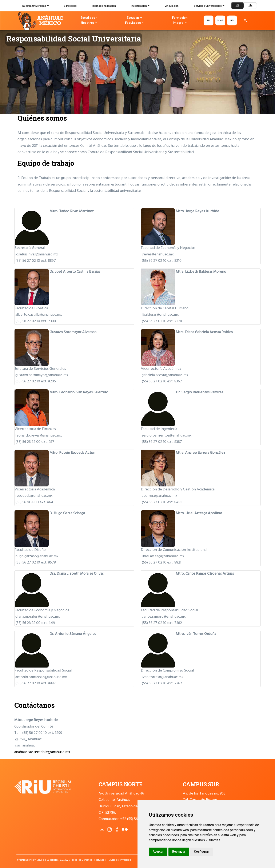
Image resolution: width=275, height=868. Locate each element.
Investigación (140, 6)
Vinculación (172, 6)
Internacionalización (104, 6)
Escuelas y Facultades (134, 21)
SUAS (220, 20)
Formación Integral (180, 21)
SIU (209, 20)
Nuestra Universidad (36, 6)
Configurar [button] (202, 852)
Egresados (70, 6)
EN (250, 5)
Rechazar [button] (179, 852)
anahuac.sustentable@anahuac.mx (42, 752)
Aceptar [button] (158, 852)
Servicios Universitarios (209, 6)
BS (232, 20)
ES (237, 5)
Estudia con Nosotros (89, 21)
